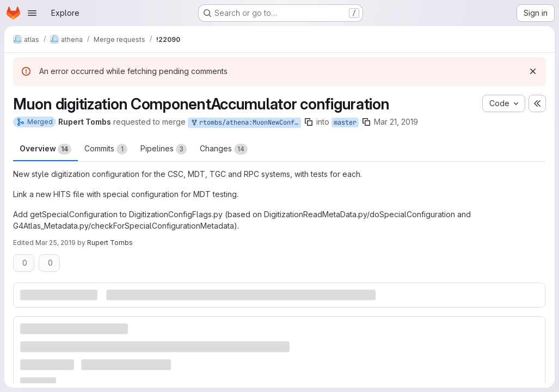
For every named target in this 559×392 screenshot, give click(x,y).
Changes (224, 149)
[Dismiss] (533, 71)
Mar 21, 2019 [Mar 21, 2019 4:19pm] (396, 122)
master (345, 122)
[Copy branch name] (309, 122)
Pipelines (164, 149)
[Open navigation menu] (32, 13)
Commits (106, 149)
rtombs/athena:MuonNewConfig (245, 123)
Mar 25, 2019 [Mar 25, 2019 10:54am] (56, 243)
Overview (45, 149)
